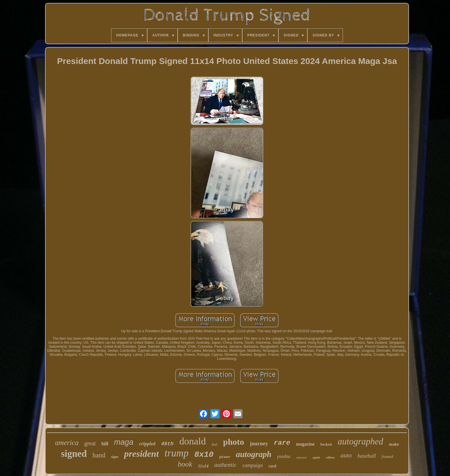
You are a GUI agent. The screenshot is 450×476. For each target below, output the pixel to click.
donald (193, 441)
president (141, 454)
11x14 (203, 466)
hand (99, 455)
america (67, 443)
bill (105, 444)
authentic (225, 465)
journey (259, 443)
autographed (360, 441)
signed (74, 454)
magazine (306, 444)
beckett (326, 444)
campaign (253, 465)
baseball (366, 456)
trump (176, 453)
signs (115, 457)
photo (233, 442)
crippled (147, 444)
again (316, 457)
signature (301, 457)
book (185, 464)
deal (214, 444)
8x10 (204, 455)
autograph (254, 454)
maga (124, 442)
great (90, 443)
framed (387, 457)
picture (225, 457)
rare (282, 443)
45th (167, 444)
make (394, 444)
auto (346, 455)
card (272, 466)
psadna (284, 456)
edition (330, 457)
